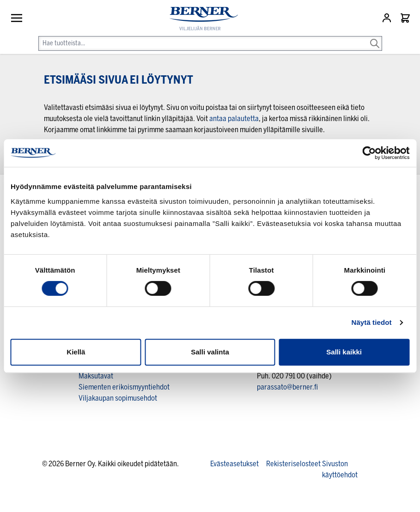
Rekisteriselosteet (293, 464)
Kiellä (76, 352)
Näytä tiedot (372, 322)
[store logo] (200, 19)
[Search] (375, 37)
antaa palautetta (234, 119)
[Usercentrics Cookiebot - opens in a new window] (369, 153)
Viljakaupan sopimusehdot (118, 398)
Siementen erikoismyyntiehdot (124, 387)
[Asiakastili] (388, 18)
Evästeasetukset (234, 464)
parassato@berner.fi (287, 387)
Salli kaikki (344, 352)
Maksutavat (96, 376)
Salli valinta (210, 352)
